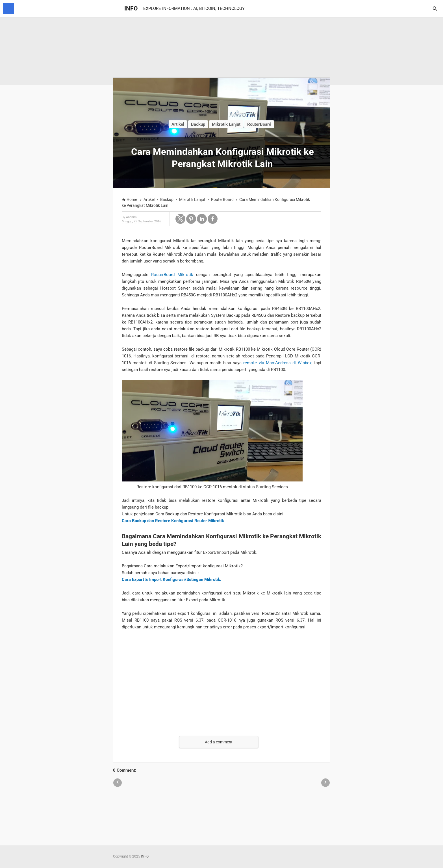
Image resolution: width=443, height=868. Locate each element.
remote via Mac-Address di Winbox (277, 363)
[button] (180, 219)
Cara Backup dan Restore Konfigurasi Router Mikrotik (173, 521)
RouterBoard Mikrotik (172, 275)
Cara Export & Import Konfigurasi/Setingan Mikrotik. (171, 580)
